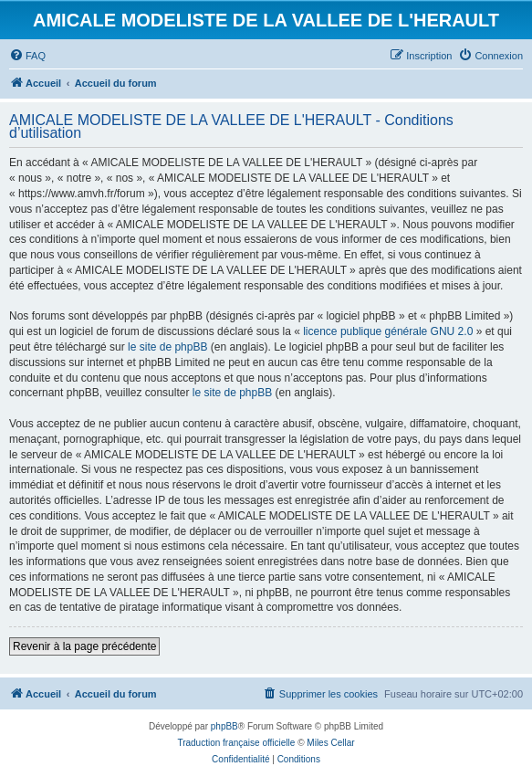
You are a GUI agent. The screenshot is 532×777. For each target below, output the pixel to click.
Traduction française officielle (236, 743)
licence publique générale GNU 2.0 (388, 331)
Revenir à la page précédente (84, 646)
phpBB (224, 726)
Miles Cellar (330, 743)
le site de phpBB (167, 347)
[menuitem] (27, 56)
